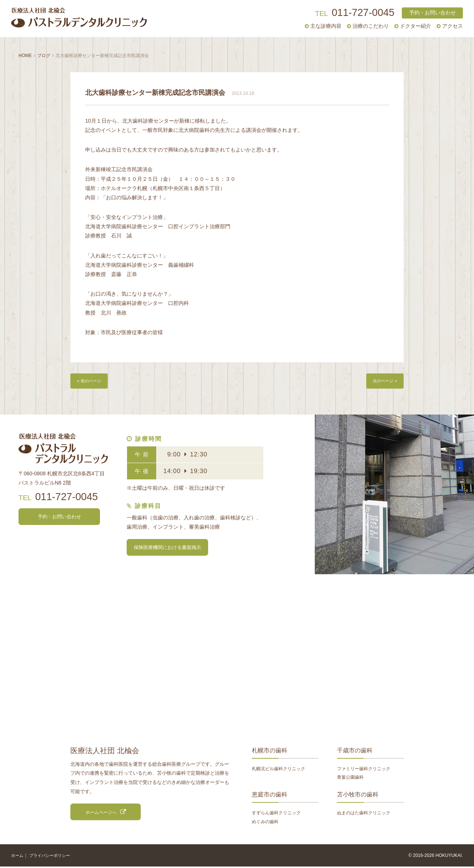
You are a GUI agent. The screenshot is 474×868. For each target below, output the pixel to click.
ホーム (18, 857)
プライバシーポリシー (53, 857)
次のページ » (383, 381)
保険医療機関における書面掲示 (167, 548)
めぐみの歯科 (265, 823)
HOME (25, 56)
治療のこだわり (371, 26)
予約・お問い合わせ (433, 13)
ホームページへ (101, 813)
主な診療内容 (326, 26)
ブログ (44, 56)
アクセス (453, 26)
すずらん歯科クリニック (276, 814)
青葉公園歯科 (350, 779)
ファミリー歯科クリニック (364, 770)
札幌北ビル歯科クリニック (278, 770)
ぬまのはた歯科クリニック (364, 814)
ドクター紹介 (415, 26)
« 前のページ (91, 381)
